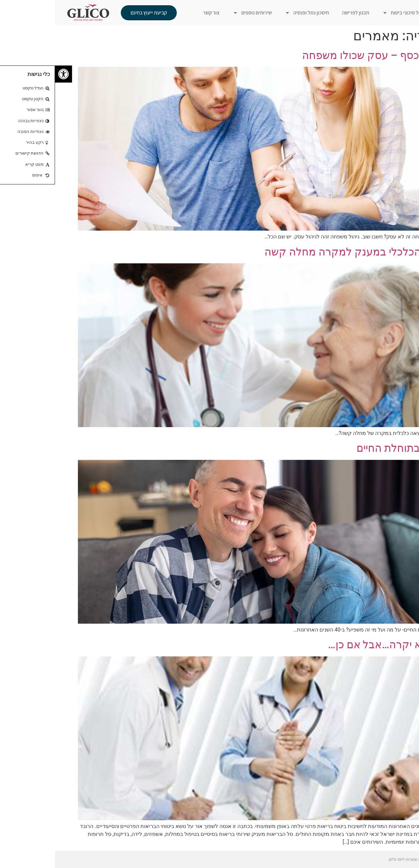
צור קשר (156, 13)
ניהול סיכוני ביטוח (349, 13)
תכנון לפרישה (301, 13)
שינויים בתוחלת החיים (349, 448)
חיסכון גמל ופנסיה (252, 13)
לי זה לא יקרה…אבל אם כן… (335, 645)
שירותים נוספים (197, 13)
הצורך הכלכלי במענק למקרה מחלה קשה (303, 252)
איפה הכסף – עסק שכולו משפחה (322, 55)
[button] (9, 74)
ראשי (393, 13)
